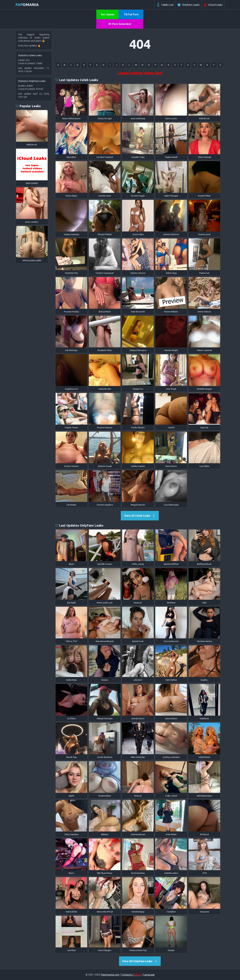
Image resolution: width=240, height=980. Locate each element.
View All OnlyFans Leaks (140, 961)
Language (149, 975)
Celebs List (165, 5)
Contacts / (131, 975)
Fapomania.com (110, 975)
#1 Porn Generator (120, 24)
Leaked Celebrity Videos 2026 (140, 73)
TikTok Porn (131, 14)
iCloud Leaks (213, 5)
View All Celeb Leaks (140, 516)
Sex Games (108, 14)
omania (27, 5)
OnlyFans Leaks (188, 5)
